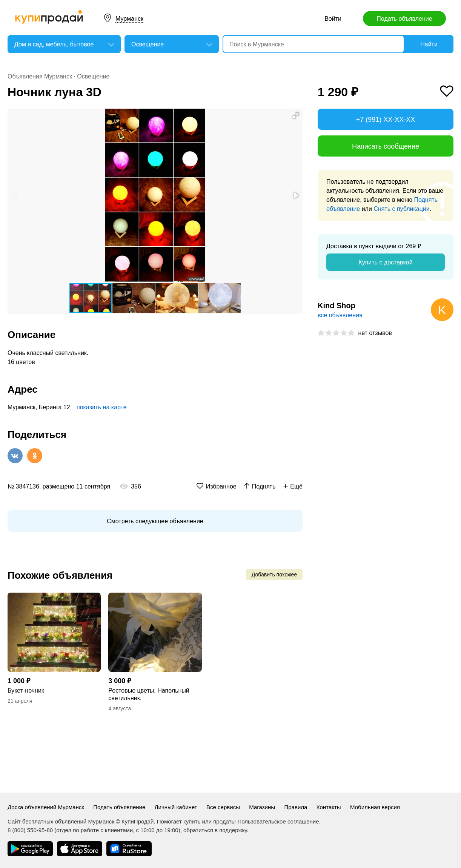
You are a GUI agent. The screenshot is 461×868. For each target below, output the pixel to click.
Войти (333, 19)
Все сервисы (223, 807)
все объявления (340, 315)
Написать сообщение (386, 146)
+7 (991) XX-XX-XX (386, 120)
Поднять (264, 486)
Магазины (262, 807)
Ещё (296, 486)
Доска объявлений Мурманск (46, 807)
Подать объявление (404, 19)
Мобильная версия (375, 807)
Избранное (221, 486)
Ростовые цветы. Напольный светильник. (149, 694)
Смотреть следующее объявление (155, 521)
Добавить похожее (274, 575)
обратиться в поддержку (215, 830)
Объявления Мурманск (40, 76)
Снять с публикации (401, 209)
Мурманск (129, 19)
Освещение (93, 76)
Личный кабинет (176, 807)
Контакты (329, 807)
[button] (296, 115)
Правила (296, 807)
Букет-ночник (26, 691)
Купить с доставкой (385, 262)
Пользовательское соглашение (278, 821)
